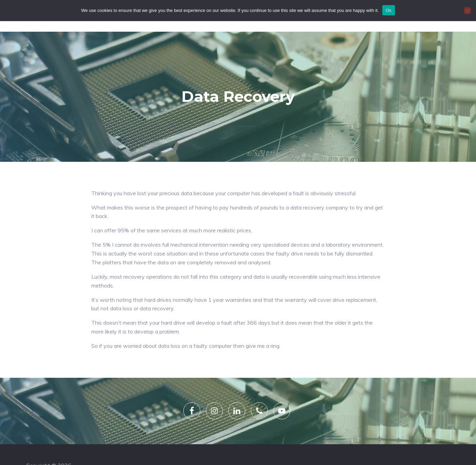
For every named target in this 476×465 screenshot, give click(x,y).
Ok (389, 10)
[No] (467, 11)
